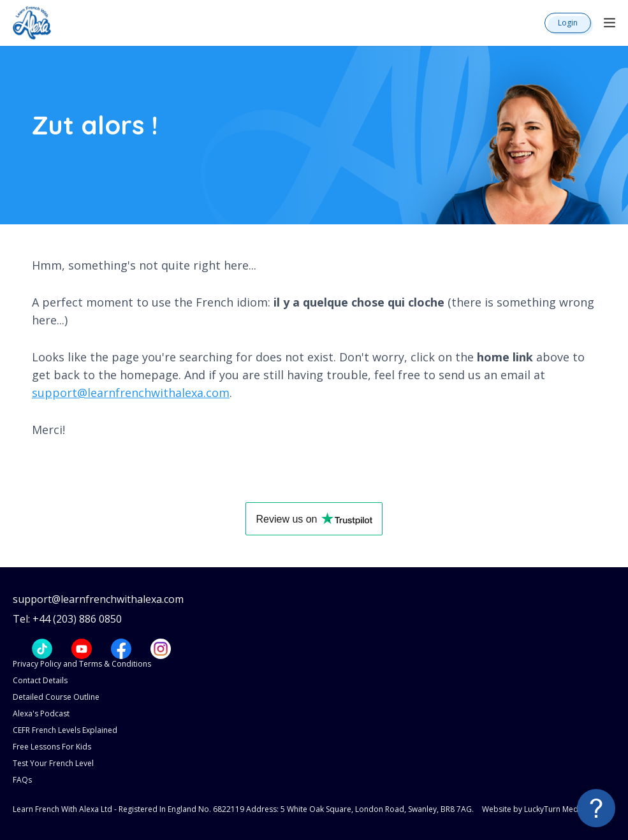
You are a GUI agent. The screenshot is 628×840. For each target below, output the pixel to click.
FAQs (22, 780)
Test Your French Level (53, 763)
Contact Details (40, 680)
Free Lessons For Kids (52, 747)
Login (568, 23)
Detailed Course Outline (56, 697)
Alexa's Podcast (41, 713)
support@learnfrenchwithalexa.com (131, 393)
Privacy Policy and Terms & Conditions (82, 664)
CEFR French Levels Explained (65, 730)
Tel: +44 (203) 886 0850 (67, 619)
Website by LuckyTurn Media (533, 809)
